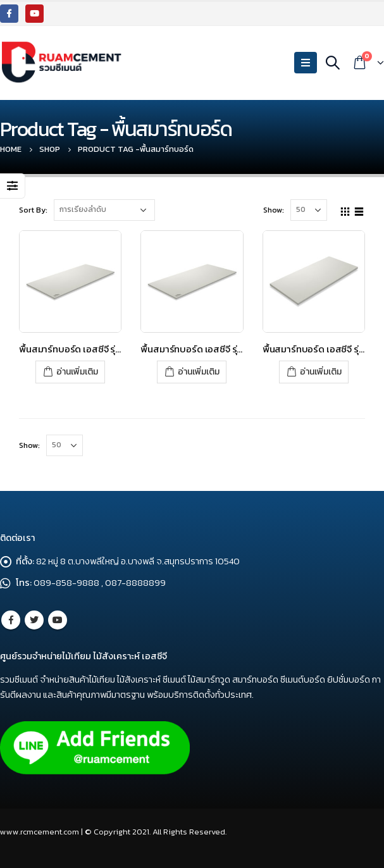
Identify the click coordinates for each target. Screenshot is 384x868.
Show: (274, 210)
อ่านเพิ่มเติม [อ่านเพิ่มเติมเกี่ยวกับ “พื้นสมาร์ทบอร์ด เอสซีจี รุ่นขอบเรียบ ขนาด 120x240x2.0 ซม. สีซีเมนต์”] (321, 372)
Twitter (34, 620)
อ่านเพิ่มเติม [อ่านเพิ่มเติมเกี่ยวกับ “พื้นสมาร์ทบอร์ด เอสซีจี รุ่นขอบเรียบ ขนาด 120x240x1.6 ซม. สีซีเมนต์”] (199, 372)
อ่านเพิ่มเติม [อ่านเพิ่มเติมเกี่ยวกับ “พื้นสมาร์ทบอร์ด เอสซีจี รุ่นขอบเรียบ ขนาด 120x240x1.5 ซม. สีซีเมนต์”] (77, 372)
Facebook (11, 620)
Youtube (58, 620)
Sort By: (33, 210)
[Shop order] (104, 210)
